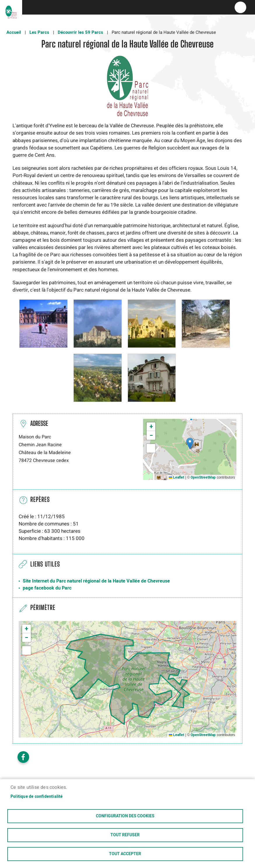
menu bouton (240, 7)
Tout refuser (125, 835)
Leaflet (176, 477)
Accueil (14, 32)
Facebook (23, 757)
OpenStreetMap (203, 477)
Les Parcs (39, 32)
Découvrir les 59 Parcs (80, 32)
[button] (43, 323)
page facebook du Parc (47, 588)
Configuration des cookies (125, 816)
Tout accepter (125, 854)
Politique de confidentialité (37, 797)
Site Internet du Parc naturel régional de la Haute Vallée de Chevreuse (96, 581)
